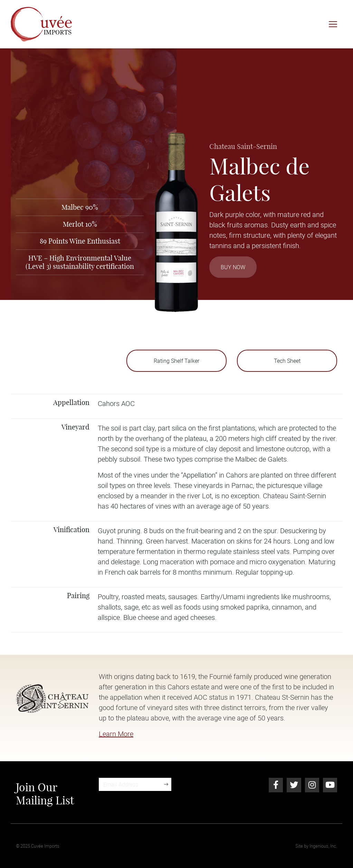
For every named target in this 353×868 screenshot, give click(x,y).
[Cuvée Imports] (41, 24)
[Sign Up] (166, 784)
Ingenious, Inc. (323, 846)
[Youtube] (330, 785)
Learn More (116, 734)
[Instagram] (312, 785)
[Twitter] (294, 785)
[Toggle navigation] (333, 24)
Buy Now (233, 267)
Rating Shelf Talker (176, 361)
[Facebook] (276, 785)
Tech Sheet (287, 361)
